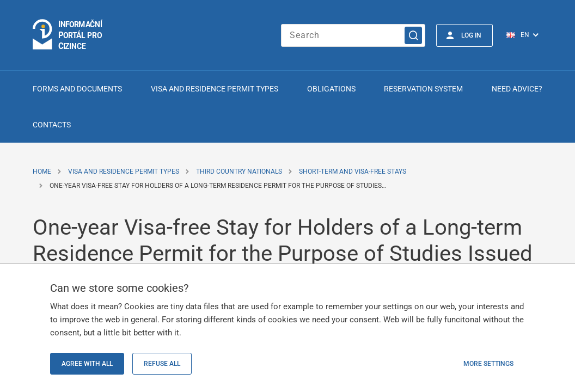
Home (42, 171)
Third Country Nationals (239, 171)
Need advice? (517, 89)
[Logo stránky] (68, 35)
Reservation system (423, 89)
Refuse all (162, 364)
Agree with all (87, 364)
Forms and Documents (77, 89)
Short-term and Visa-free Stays (353, 171)
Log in (471, 35)
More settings (488, 364)
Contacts (52, 125)
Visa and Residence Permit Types (215, 89)
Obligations (331, 89)
